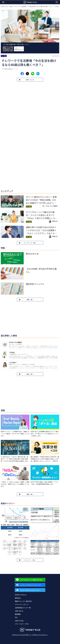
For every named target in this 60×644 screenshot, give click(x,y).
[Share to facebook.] (22, 74)
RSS (16, 617)
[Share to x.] (27, 74)
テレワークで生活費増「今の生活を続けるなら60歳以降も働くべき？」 (34, 6)
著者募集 (18, 614)
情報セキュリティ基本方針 (23, 601)
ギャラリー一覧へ (30, 560)
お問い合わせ (19, 611)
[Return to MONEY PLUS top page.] (30, 2)
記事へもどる (30, 80)
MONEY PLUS (4, 6)
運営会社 (18, 598)
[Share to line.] (33, 74)
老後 (11, 6)
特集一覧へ (30, 300)
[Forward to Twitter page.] (30, 590)
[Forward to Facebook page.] (30, 585)
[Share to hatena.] (38, 74)
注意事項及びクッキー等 (23, 608)
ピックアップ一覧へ (30, 243)
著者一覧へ (30, 374)
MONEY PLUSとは (21, 595)
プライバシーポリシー (22, 604)
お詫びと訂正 (19, 621)
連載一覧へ (30, 494)
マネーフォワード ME (22, 624)
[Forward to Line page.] (30, 580)
